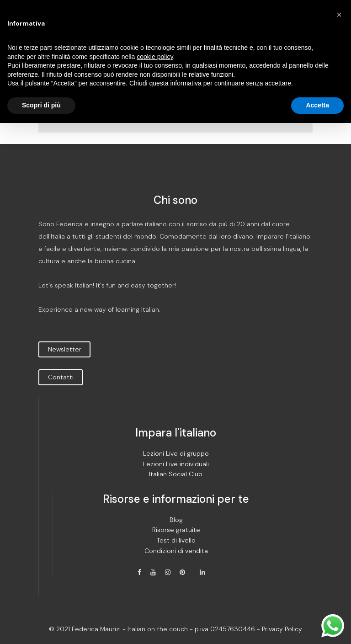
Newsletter (65, 349)
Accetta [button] (317, 105)
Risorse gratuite (176, 530)
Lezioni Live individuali (176, 464)
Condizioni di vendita (176, 551)
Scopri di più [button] (41, 105)
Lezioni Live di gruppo (176, 454)
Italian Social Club (176, 474)
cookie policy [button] (155, 57)
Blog (176, 520)
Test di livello (176, 540)
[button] (339, 15)
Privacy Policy (282, 629)
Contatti (61, 377)
